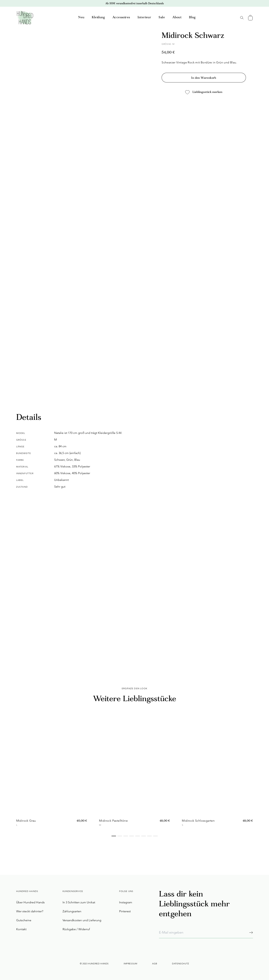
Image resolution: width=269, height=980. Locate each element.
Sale (162, 18)
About (177, 18)
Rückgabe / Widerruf (76, 929)
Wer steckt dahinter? (30, 911)
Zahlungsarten (72, 911)
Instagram (126, 902)
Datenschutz (181, 963)
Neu (81, 18)
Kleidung (98, 18)
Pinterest (125, 911)
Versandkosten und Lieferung (82, 920)
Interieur (144, 18)
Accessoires (121, 18)
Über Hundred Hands (30, 902)
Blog (192, 18)
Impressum (130, 963)
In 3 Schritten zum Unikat (79, 902)
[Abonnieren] (251, 933)
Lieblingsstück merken (204, 92)
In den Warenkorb (204, 78)
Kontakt (21, 929)
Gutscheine (24, 920)
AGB (155, 963)
